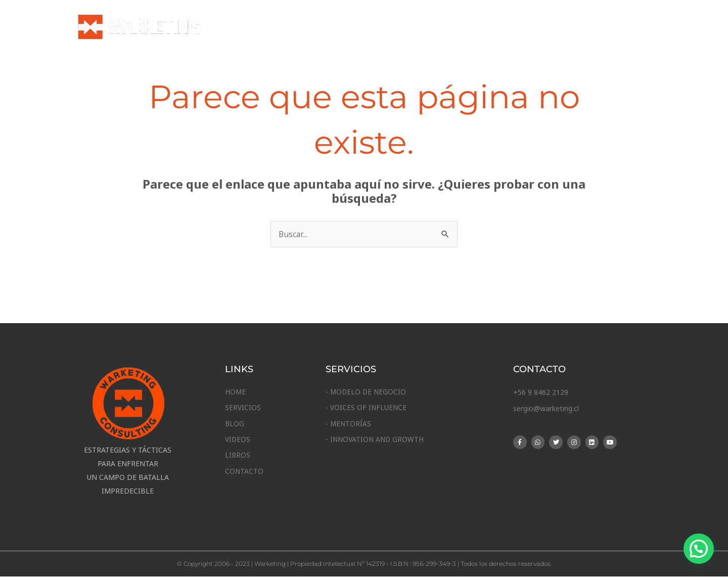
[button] (699, 549)
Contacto (618, 28)
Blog (479, 28)
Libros (566, 28)
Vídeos (521, 28)
